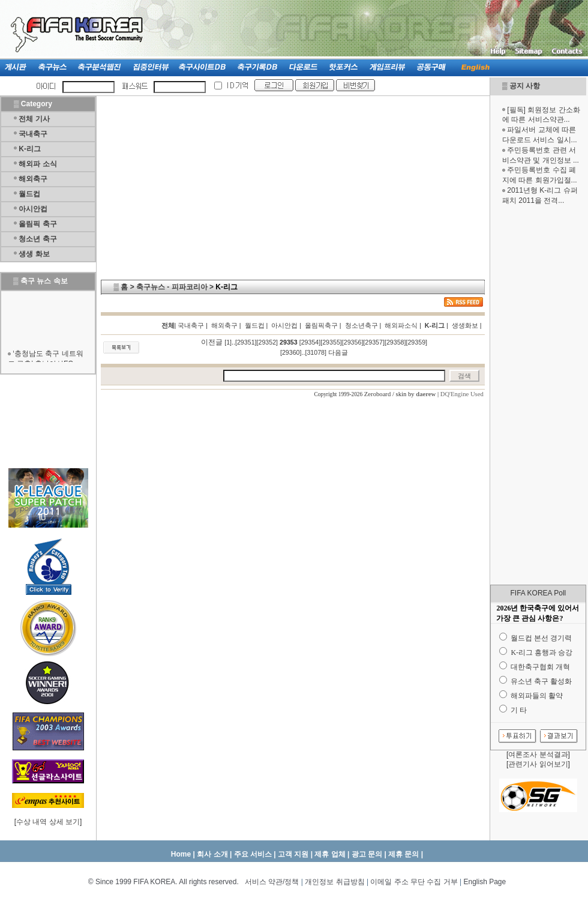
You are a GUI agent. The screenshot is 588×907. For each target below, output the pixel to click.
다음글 (338, 352)
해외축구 (33, 179)
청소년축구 (361, 325)
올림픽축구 (321, 325)
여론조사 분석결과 (538, 755)
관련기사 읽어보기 (538, 764)
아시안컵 (33, 209)
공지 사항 (525, 86)
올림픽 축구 (37, 224)
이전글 (212, 342)
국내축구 (33, 134)
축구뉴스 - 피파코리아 (172, 287)
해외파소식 (401, 325)
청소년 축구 (37, 239)
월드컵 (29, 194)
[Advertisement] (538, 395)
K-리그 (30, 149)
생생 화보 (34, 254)
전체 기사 (34, 119)
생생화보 (465, 325)
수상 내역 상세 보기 (48, 822)
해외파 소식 (37, 164)
